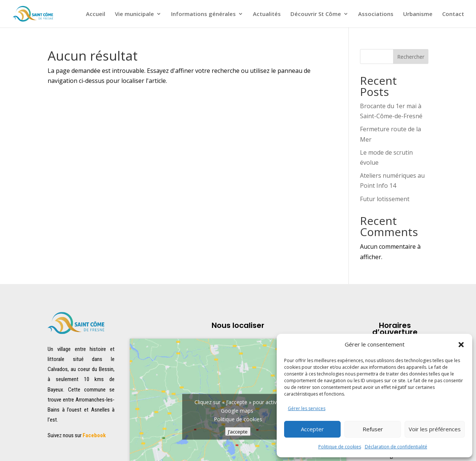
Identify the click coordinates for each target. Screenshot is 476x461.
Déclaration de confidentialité (396, 447)
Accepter (312, 429)
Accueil (96, 14)
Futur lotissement (385, 199)
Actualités (267, 14)
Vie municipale (134, 14)
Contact (453, 14)
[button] (461, 345)
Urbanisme (418, 14)
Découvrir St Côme (316, 14)
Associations (376, 14)
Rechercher (411, 57)
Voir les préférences (435, 429)
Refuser (373, 429)
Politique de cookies (340, 447)
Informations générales (203, 14)
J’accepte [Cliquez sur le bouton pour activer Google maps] (238, 431)
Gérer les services (307, 408)
